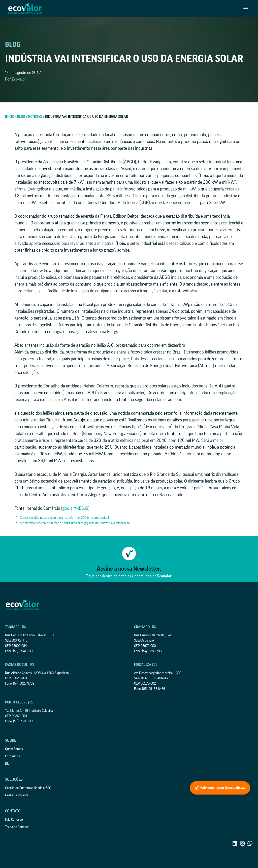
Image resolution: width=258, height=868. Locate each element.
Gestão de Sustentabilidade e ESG (28, 788)
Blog (8, 764)
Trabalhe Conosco (17, 827)
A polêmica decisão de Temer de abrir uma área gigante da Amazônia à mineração (75, 523)
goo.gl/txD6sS (75, 508)
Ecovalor (19, 79)
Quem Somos (14, 749)
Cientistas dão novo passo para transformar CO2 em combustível (64, 518)
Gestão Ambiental (17, 795)
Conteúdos (12, 756)
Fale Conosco (14, 820)
